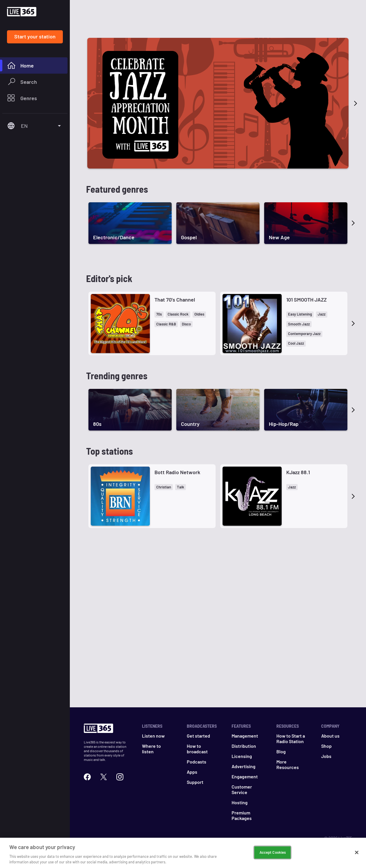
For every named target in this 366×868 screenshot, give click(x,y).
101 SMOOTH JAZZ (307, 300)
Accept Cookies (273, 852)
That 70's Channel (175, 300)
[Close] (357, 853)
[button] (159, 315)
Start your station (35, 36)
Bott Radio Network (177, 472)
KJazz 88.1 (298, 472)
